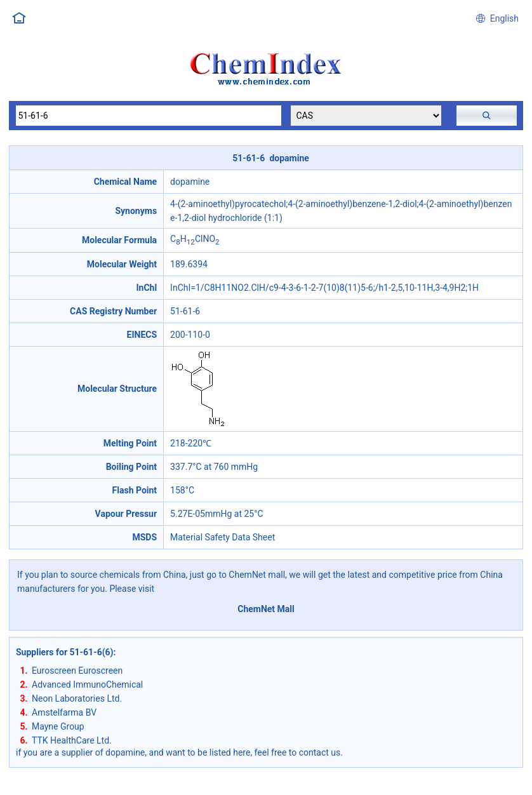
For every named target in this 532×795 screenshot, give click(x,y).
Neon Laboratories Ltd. (77, 698)
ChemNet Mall (266, 609)
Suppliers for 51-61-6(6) (65, 652)
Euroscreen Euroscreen (77, 671)
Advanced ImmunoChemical (87, 685)
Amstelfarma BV (64, 712)
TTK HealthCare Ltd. (72, 740)
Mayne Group (58, 726)
